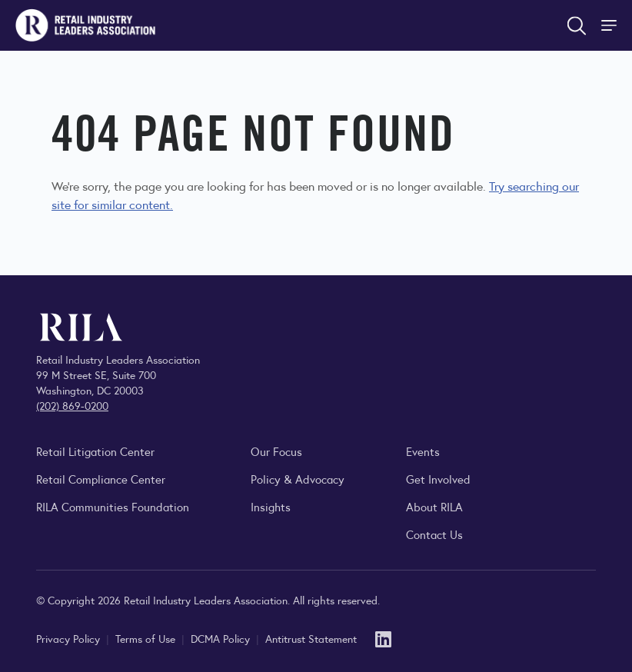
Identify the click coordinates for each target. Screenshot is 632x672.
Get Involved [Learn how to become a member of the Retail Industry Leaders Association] (438, 479)
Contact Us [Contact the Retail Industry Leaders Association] (434, 534)
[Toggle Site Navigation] (610, 25)
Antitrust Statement (311, 638)
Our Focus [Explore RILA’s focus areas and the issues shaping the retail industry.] (276, 451)
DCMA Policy (222, 638)
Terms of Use (147, 638)
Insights (271, 506)
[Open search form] (577, 25)
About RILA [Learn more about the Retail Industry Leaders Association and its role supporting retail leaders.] (434, 506)
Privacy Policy (70, 638)
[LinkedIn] (383, 638)
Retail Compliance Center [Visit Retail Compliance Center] (101, 479)
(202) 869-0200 (72, 405)
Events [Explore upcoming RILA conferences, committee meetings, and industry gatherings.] (423, 451)
